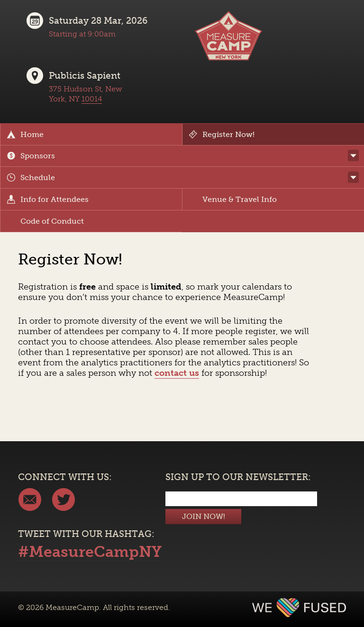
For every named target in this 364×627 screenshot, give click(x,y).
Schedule (31, 177)
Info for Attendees (48, 199)
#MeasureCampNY (90, 552)
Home (25, 134)
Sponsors (31, 156)
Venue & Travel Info (233, 199)
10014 (92, 99)
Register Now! (222, 134)
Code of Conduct (45, 221)
